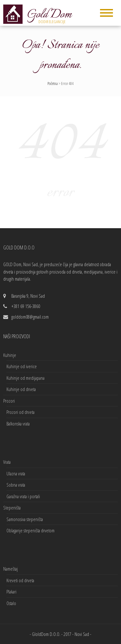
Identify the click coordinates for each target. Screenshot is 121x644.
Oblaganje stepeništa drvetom (30, 530)
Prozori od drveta (20, 412)
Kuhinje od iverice (22, 366)
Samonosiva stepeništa (25, 519)
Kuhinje (10, 355)
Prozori (9, 401)
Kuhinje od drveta (21, 389)
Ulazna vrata (16, 473)
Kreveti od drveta (20, 580)
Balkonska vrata (18, 424)
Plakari (11, 592)
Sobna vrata (16, 485)
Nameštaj (10, 569)
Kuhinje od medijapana (25, 378)
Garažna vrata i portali (23, 496)
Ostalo (11, 603)
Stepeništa (12, 508)
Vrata (7, 462)
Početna (53, 83)
